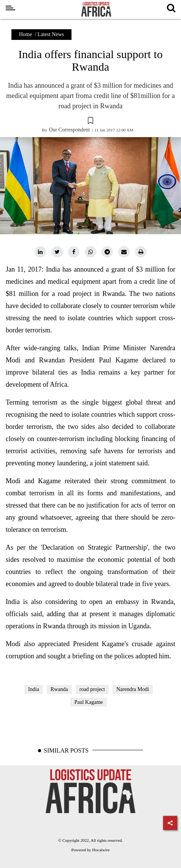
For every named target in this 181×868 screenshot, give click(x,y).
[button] (90, 122)
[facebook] (74, 252)
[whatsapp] (90, 252)
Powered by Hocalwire (91, 850)
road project (92, 689)
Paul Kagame (88, 702)
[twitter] (57, 252)
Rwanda (59, 689)
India (34, 689)
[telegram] (107, 252)
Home (25, 34)
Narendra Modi (133, 689)
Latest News (51, 34)
